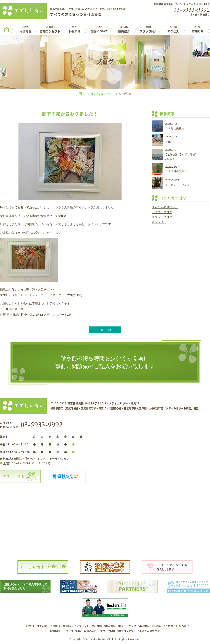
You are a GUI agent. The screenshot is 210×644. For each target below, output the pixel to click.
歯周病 (67, 626)
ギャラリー (159, 222)
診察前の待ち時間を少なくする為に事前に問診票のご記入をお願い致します (105, 362)
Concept (50, 28)
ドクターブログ (162, 212)
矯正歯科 (97, 626)
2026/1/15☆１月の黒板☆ (175, 126)
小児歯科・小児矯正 (151, 626)
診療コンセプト (127, 631)
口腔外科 (181, 626)
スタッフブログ (162, 217)
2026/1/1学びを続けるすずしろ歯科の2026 (182, 154)
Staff (148, 28)
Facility (124, 28)
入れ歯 (169, 626)
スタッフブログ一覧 (99, 94)
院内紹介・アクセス (62, 631)
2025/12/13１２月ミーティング (178, 183)
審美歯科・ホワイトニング (121, 626)
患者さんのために (150, 631)
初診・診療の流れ (87, 631)
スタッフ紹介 (108, 631)
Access (173, 28)
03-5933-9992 (192, 10)
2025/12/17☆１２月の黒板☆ (176, 169)
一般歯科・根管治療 (35, 626)
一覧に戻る (105, 330)
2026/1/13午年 (171, 140)
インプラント (81, 626)
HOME (81, 94)
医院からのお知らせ (165, 207)
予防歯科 (55, 626)
